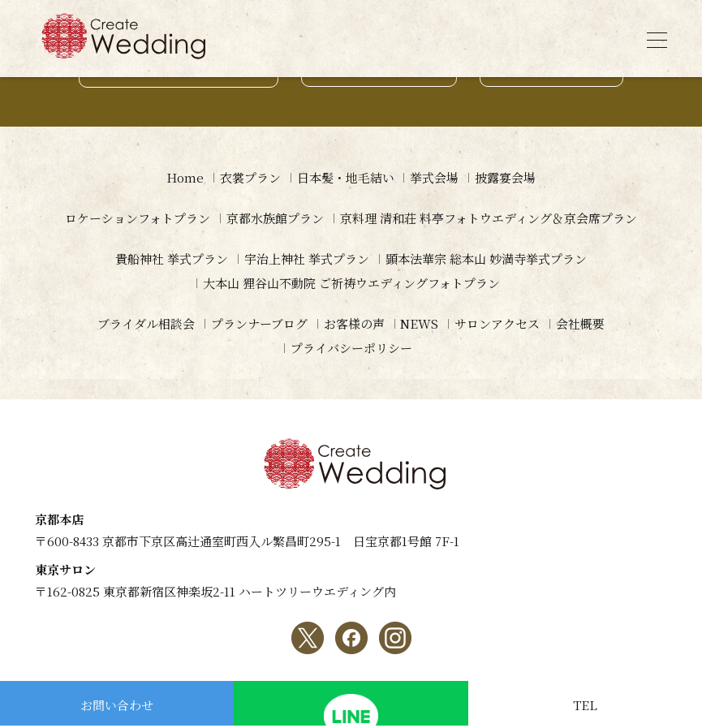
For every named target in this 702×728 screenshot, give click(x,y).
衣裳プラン (250, 177)
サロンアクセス (498, 323)
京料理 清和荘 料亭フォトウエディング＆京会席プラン (489, 218)
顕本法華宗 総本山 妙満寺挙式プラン (486, 258)
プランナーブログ (259, 323)
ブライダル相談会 (146, 323)
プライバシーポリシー (351, 348)
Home (185, 177)
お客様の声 (354, 323)
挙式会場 (435, 177)
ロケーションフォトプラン (138, 218)
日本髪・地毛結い (346, 177)
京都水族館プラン (275, 218)
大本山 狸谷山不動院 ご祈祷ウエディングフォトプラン (351, 283)
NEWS (420, 323)
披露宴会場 (506, 177)
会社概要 (581, 323)
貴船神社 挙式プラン (172, 258)
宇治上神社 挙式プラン (307, 258)
